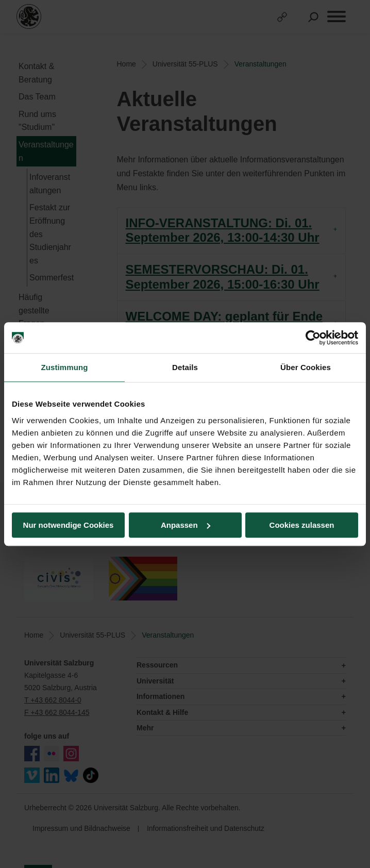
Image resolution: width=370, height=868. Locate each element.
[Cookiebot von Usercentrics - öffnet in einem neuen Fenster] (313, 338)
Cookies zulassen (302, 525)
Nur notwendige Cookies (69, 525)
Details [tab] (185, 367)
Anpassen (186, 525)
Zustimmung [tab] (65, 367)
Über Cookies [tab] (306, 367)
